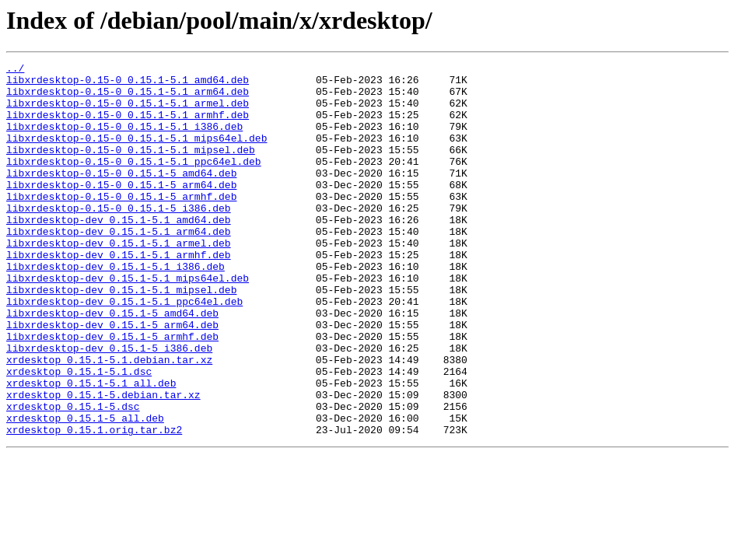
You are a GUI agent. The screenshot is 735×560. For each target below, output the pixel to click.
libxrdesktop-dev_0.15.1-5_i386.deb (109, 406)
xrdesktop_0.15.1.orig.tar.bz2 (94, 504)
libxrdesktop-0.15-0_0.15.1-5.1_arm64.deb (128, 98)
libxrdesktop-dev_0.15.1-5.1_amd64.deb (119, 252)
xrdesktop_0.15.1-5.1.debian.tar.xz (109, 420)
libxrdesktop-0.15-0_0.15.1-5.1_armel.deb (128, 112)
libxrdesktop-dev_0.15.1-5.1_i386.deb (115, 308)
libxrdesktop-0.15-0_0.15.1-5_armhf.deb (121, 224)
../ (15, 70)
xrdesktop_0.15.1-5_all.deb (85, 490)
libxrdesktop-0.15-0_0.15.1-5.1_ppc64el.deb (134, 182)
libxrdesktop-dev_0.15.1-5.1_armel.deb (119, 280)
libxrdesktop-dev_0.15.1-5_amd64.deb (112, 364)
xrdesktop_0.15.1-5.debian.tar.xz (103, 462)
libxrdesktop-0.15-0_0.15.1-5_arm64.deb (121, 210)
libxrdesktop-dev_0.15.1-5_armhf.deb (112, 392)
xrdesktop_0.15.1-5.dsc (73, 476)
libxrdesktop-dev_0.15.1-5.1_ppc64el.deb (124, 350)
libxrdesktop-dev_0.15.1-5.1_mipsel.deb (121, 336)
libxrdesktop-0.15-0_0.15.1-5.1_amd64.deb (128, 84)
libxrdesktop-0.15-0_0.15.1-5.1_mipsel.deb (131, 168)
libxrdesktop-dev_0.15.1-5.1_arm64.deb (119, 266)
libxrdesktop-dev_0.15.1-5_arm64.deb (112, 378)
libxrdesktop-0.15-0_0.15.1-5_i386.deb (119, 238)
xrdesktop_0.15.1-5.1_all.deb (91, 448)
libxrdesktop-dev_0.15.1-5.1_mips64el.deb (128, 322)
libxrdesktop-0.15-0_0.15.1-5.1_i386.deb (124, 140)
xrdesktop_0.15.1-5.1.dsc (79, 434)
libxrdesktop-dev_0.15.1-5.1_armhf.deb (119, 294)
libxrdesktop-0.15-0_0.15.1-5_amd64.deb (121, 196)
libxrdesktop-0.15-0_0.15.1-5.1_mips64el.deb (136, 154)
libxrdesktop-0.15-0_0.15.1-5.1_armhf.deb (128, 126)
